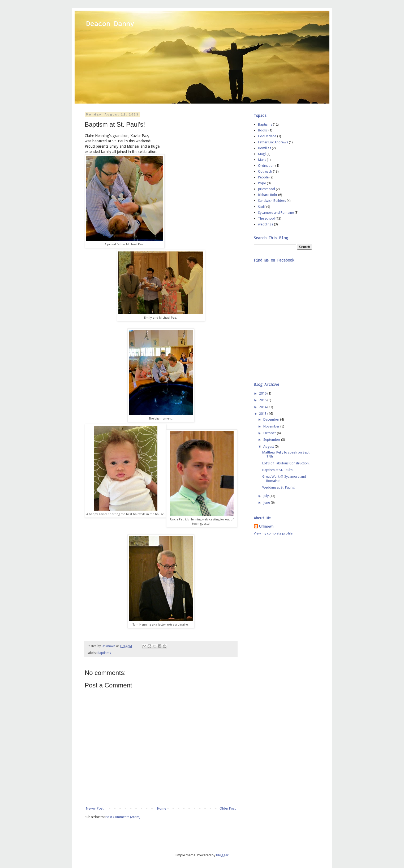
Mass (262, 160)
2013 (263, 414)
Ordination (266, 166)
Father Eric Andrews (273, 142)
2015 (263, 400)
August (269, 446)
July (266, 496)
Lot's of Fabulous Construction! (286, 463)
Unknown (266, 526)
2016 (263, 393)
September (272, 440)
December (272, 419)
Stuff (262, 207)
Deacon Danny (110, 23)
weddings (266, 224)
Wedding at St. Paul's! (278, 487)
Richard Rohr (268, 195)
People (263, 177)
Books (263, 130)
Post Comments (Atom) (123, 817)
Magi (262, 154)
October (270, 433)
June (267, 503)
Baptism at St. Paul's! (278, 470)
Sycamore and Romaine (276, 213)
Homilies (265, 148)
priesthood (267, 189)
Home (162, 808)
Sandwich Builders (272, 201)
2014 (263, 407)
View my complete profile (273, 533)
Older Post (228, 808)
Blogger (222, 855)
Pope (262, 183)
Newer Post (95, 808)
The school (266, 218)
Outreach (265, 171)
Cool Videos (267, 136)
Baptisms (104, 653)
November (272, 426)
